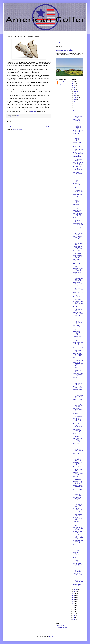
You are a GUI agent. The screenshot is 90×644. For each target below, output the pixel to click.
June (75, 103)
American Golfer (62, 82)
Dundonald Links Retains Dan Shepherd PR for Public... (78, 201)
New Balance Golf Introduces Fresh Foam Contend (78, 112)
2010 (74, 615)
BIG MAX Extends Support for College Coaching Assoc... (78, 154)
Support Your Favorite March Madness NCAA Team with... (78, 256)
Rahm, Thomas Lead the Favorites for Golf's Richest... (78, 570)
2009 (74, 617)
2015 (74, 606)
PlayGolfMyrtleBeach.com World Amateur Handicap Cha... (78, 303)
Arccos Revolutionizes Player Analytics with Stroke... (78, 375)
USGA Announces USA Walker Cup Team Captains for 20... (78, 499)
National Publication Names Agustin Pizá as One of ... (78, 401)
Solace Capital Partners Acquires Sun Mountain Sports (78, 575)
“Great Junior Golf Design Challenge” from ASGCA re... (78, 514)
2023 (74, 88)
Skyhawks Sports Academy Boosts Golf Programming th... (78, 191)
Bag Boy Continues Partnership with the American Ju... (78, 464)
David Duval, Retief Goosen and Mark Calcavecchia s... (78, 116)
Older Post (48, 127)
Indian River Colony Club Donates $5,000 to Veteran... (78, 180)
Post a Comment (12, 124)
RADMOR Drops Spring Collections (78, 313)
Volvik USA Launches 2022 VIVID (78, 131)
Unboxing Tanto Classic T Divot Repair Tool (77, 431)
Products (12, 117)
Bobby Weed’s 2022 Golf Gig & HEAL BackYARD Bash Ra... (78, 554)
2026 (74, 82)
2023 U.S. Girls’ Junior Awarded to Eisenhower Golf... (78, 317)
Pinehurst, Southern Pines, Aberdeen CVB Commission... (78, 391)
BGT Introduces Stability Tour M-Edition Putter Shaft (78, 359)
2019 (74, 598)
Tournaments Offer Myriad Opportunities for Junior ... (78, 469)
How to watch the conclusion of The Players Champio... (78, 455)
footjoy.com (33, 112)
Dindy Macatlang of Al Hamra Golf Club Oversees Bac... (78, 542)
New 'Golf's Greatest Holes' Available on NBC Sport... (78, 528)
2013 (74, 610)
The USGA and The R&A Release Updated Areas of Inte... (78, 370)
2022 (74, 90)
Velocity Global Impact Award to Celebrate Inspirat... (78, 537)
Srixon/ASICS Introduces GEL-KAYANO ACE (78, 445)
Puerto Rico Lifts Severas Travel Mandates (77, 435)
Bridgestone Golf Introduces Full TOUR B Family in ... (78, 274)
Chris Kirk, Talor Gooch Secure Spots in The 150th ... (78, 581)
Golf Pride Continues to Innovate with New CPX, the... (78, 144)
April (75, 107)
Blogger (60, 84)
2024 (74, 86)
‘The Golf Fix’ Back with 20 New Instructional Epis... (78, 549)
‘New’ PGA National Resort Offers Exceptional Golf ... (78, 248)
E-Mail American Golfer (62, 627)
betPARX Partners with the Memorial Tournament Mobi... (78, 379)
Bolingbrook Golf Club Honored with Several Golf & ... (78, 494)
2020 (74, 596)
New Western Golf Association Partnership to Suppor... (77, 139)
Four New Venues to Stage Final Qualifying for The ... (78, 426)
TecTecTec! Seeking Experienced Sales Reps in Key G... (78, 229)
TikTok (58, 42)
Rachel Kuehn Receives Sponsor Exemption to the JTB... (78, 364)
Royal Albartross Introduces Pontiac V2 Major (78, 284)
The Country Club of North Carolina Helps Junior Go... (78, 459)
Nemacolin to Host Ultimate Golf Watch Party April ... (78, 121)
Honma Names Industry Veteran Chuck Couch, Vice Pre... (78, 410)
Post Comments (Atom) (18, 129)
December (76, 91)
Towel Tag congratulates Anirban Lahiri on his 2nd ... (78, 309)
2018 (74, 600)
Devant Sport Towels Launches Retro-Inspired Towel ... (78, 482)
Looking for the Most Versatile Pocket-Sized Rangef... (78, 215)
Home (29, 127)
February (76, 589)
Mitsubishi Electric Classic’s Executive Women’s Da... (78, 261)
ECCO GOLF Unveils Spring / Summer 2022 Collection (78, 478)
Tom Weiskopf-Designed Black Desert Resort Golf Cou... (78, 149)
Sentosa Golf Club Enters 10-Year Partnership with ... (78, 586)
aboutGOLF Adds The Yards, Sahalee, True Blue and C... (78, 383)
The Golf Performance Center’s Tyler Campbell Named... (78, 279)
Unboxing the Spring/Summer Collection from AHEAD (77, 127)
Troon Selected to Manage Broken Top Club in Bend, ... (78, 169)
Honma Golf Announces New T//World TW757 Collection (78, 174)
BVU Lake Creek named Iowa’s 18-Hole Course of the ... (78, 450)
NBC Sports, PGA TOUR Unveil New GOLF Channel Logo (78, 565)
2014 (74, 608)
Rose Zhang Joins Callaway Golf (77, 211)
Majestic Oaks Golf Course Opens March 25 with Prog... (78, 238)
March (75, 109)
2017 (74, 602)
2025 (74, 84)
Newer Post (10, 127)
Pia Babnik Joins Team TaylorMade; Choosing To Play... (78, 355)
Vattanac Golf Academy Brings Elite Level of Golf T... (78, 185)
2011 (74, 613)
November (76, 93)
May (75, 105)
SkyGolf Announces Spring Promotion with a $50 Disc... (78, 415)
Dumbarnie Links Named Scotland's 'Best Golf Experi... (78, 474)
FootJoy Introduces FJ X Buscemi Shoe (78, 545)
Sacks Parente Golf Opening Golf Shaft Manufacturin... (78, 233)
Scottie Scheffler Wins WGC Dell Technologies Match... (78, 220)
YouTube (59, 36)
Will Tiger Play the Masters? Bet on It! (78, 134)
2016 (74, 604)
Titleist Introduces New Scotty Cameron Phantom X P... (78, 289)
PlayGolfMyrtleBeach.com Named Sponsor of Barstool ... (78, 560)
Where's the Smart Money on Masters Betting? (78, 243)
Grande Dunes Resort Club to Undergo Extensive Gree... (78, 270)
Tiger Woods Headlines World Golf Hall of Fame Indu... (78, 524)
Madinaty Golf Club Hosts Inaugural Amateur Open (78, 510)
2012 (74, 611)
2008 (74, 619)
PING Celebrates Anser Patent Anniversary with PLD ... (78, 322)
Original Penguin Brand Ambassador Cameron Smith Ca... (78, 396)
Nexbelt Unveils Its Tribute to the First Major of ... (78, 225)
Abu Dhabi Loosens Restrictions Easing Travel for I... (78, 487)
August (75, 99)
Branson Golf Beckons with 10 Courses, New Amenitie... (78, 298)
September (76, 97)
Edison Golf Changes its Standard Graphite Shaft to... (78, 164)
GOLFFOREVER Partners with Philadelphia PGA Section (78, 159)
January (75, 591)
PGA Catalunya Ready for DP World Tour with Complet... (77, 420)
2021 (74, 594)
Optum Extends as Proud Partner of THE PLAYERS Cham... (78, 505)
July (75, 101)
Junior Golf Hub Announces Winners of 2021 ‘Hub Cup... (78, 333)
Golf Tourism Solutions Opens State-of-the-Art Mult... (78, 327)
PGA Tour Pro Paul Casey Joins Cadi (78, 387)
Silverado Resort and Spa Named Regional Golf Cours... (78, 350)
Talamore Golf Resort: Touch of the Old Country (78, 265)
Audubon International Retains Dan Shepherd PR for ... (78, 294)
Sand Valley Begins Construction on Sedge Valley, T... (78, 405)
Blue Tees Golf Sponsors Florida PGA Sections (78, 252)
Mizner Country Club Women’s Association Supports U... (78, 440)
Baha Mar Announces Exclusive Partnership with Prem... (78, 344)
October (75, 95)
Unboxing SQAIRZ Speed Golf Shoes (78, 490)
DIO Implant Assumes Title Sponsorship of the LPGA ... (78, 196)
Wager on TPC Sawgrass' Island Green (78, 519)
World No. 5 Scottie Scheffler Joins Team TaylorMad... (78, 533)
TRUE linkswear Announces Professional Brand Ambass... (78, 339)
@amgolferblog (60, 626)
